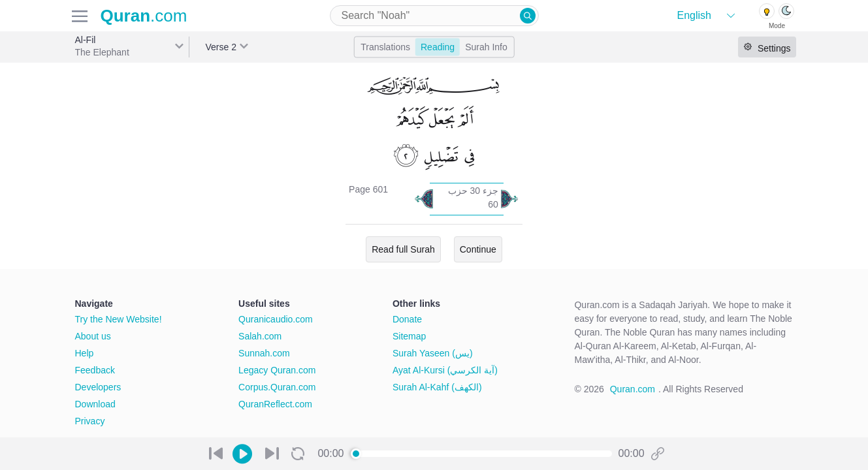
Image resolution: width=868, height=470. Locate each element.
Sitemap (409, 336)
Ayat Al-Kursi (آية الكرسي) (445, 370)
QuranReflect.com (275, 404)
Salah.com (260, 336)
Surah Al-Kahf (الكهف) (437, 387)
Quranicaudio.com (276, 319)
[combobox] (434, 16)
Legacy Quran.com (277, 370)
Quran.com (633, 389)
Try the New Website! (119, 319)
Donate (407, 319)
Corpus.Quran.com (277, 387)
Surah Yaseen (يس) (433, 353)
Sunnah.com (264, 353)
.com (144, 16)
